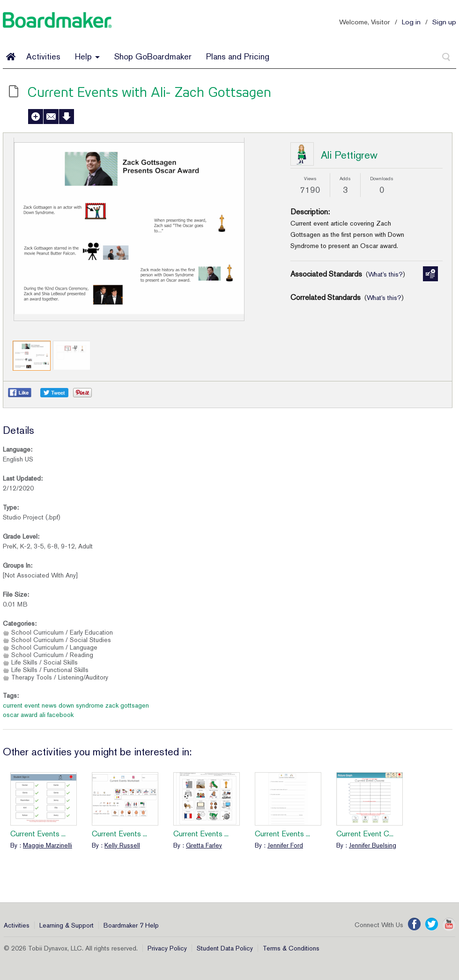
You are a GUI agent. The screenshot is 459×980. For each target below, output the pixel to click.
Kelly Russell (122, 845)
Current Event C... (365, 834)
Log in (411, 22)
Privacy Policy (167, 948)
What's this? (385, 274)
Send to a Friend (51, 117)
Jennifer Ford (285, 845)
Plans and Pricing (238, 56)
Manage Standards (430, 274)
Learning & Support (67, 925)
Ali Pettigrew (349, 155)
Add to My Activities (36, 117)
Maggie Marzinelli (48, 845)
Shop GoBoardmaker (153, 56)
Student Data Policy (225, 948)
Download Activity (67, 117)
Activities (43, 56)
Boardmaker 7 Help (131, 925)
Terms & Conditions (291, 948)
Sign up (444, 22)
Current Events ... (38, 834)
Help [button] (87, 56)
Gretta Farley (204, 845)
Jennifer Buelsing (373, 845)
